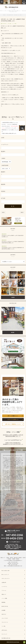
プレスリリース (5, 622)
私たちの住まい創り (6, 571)
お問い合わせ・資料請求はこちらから (13, 424)
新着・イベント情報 (13, 24)
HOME (4, 15)
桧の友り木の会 (5, 606)
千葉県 (8, 558)
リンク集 (3, 626)
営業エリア (3, 558)
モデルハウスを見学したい (13, 419)
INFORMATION (10, 15)
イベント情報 (4, 598)
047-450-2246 (14, 562)
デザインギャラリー (6, 578)
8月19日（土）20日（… (19, 15)
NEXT (22, 212)
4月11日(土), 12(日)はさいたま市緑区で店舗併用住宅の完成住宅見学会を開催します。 (13, 242)
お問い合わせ (4, 630)
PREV (3, 212)
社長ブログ (4, 614)
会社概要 (3, 610)
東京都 (11, 558)
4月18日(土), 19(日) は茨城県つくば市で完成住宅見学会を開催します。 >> (13, 436)
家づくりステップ (5, 575)
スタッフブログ (5, 618)
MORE (13, 297)
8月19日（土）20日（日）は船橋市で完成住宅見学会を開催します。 (13, 20)
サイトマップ (4, 634)
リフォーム (4, 590)
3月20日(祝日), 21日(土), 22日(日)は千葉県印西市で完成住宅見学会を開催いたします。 (13, 248)
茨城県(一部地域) (16, 559)
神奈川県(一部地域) (18, 558)
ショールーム (4, 586)
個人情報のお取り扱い (6, 638)
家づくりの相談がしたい (13, 416)
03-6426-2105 (15, 563)
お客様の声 (4, 582)
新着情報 (3, 602)
